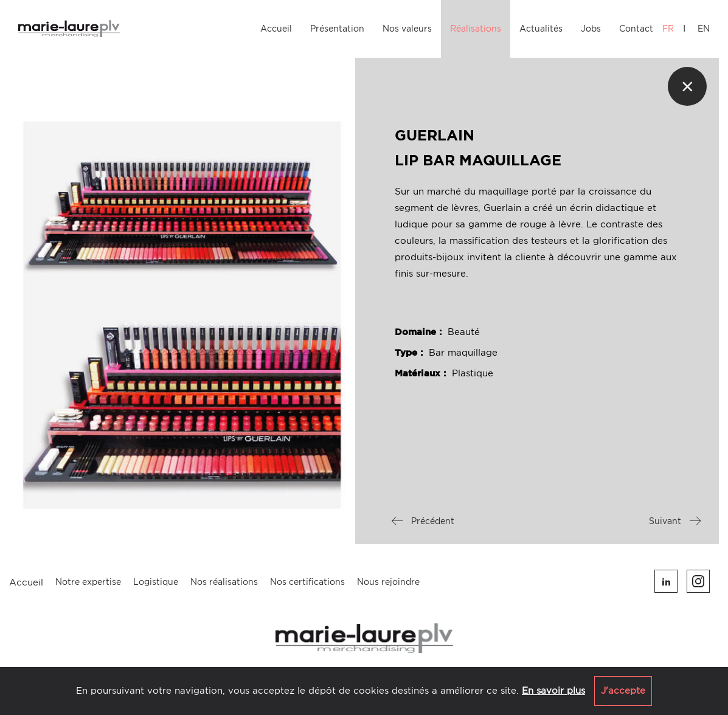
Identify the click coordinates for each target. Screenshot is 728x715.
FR (668, 29)
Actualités (541, 29)
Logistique (156, 582)
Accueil (276, 29)
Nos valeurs (407, 29)
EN (704, 29)
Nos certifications (307, 582)
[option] (182, 285)
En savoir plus (553, 691)
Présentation (337, 29)
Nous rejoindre (388, 582)
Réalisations (476, 29)
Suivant (675, 521)
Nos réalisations (224, 582)
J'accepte (623, 691)
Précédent (423, 521)
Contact (636, 29)
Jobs (591, 29)
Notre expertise (88, 582)
